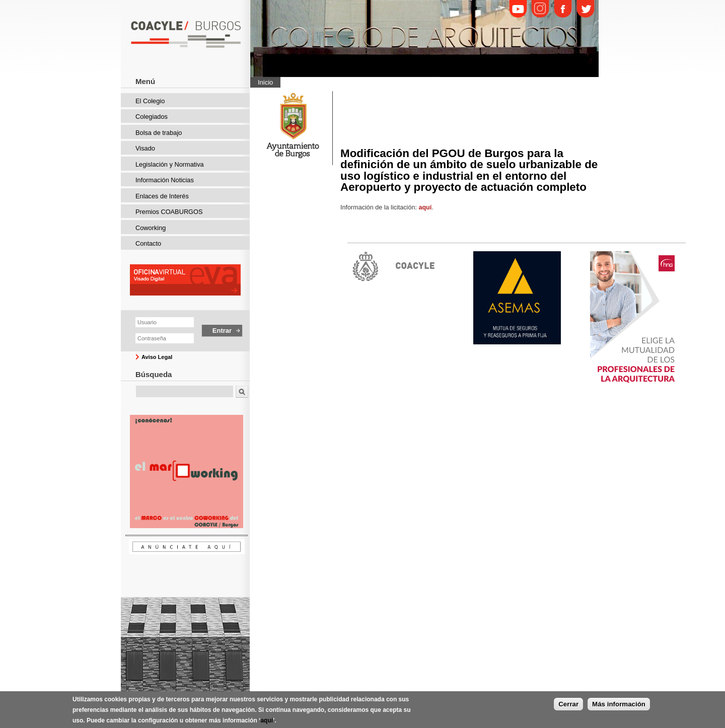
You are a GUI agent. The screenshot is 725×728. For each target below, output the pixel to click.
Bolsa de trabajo (159, 133)
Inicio (265, 82)
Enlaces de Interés (162, 196)
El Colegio (150, 101)
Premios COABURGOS (169, 212)
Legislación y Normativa (170, 164)
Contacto (148, 243)
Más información (619, 706)
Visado (145, 148)
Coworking (151, 228)
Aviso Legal (157, 357)
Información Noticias (165, 180)
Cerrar (568, 706)
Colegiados (152, 117)
